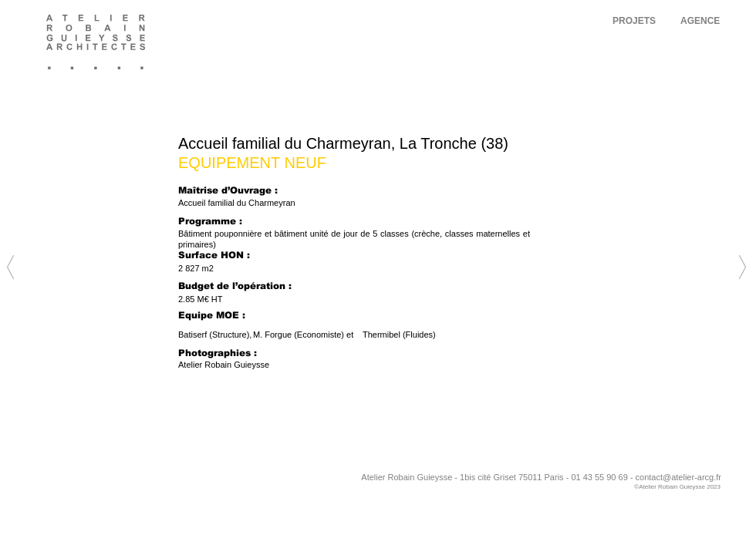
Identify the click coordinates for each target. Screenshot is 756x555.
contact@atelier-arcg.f (677, 477)
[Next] (376, 207)
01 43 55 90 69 (599, 477)
